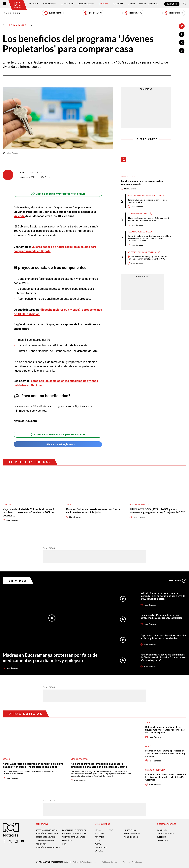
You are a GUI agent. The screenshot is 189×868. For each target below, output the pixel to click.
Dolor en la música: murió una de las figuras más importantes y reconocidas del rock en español (165, 729)
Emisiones (12, 13)
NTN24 (98, 830)
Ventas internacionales (74, 839)
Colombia (34, 4)
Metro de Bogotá (79, 758)
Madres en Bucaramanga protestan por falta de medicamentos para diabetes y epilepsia (50, 657)
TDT (111, 830)
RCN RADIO (100, 837)
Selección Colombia (155, 769)
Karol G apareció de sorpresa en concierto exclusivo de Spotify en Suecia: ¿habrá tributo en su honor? (33, 765)
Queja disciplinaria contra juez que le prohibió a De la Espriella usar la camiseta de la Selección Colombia (149, 239)
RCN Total (100, 833)
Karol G (7, 758)
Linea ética (67, 842)
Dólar (69, 504)
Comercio (8, 504)
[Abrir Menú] (4, 4)
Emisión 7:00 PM (134, 13)
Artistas (150, 722)
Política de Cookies (110, 862)
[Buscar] (185, 4)
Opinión (131, 4)
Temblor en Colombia (138, 214)
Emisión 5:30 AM (52, 13)
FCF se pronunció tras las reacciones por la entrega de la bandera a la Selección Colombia (164, 777)
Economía (104, 4)
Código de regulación (46, 839)
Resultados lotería (140, 504)
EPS (147, 746)
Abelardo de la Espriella (140, 232)
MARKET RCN (163, 840)
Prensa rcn (41, 846)
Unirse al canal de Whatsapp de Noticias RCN (58, 194)
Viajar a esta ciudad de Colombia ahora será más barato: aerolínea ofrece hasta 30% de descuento (29, 511)
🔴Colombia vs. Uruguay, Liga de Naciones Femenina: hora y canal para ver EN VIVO (147, 258)
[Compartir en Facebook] (182, 34)
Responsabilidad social (47, 830)
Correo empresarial (45, 842)
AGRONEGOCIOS (131, 837)
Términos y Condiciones (133, 862)
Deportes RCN (67, 4)
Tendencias (118, 4)
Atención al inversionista (48, 849)
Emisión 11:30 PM (175, 13)
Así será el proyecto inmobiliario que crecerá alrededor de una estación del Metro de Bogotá (99, 765)
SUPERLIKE (162, 837)
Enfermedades (128, 177)
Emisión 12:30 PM (93, 13)
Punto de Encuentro (149, 4)
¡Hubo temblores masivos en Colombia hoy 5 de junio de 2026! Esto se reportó (148, 220)
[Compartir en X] (182, 43)
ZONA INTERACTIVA (165, 833)
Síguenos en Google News (58, 443)
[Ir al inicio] (18, 5)
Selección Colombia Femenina (142, 253)
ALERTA (98, 844)
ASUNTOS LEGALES (132, 833)
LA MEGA (99, 851)
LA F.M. (98, 840)
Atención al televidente (47, 833)
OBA (64, 846)
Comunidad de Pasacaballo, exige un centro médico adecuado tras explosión (162, 616)
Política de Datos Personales (85, 862)
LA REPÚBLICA (130, 830)
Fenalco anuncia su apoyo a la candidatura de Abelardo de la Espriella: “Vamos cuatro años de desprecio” (163, 657)
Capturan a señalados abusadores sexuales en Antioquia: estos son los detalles (160, 636)
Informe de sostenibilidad (69, 835)
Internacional (50, 4)
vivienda (19, 216)
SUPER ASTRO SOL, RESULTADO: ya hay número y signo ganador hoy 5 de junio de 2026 (158, 510)
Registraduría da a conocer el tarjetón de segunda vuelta (147, 201)
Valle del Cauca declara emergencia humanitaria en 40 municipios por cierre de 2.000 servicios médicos (163, 595)
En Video (18, 580)
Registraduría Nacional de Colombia (146, 196)
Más (178, 580)
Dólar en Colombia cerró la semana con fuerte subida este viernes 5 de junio (93, 510)
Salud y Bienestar (86, 4)
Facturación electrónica (74, 830)
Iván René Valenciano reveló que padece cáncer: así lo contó (143, 183)
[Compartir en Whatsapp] (182, 51)
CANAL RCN (172, 4)
